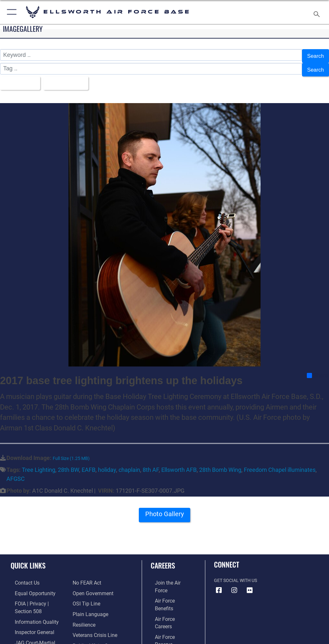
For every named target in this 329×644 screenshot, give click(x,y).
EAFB (89, 464)
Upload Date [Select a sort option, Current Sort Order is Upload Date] (69, 78)
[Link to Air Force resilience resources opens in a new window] (82, 606)
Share (318, 369)
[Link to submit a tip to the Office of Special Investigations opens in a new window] (84, 586)
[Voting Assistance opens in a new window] (91, 636)
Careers (163, 559)
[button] (10, 12)
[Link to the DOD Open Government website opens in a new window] (91, 576)
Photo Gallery (164, 510)
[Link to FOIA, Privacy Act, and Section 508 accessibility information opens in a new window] (38, 596)
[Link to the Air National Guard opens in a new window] (169, 616)
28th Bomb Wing (220, 464)
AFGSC (16, 473)
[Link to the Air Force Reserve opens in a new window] (168, 606)
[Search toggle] (318, 12)
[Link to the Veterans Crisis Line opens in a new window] (92, 616)
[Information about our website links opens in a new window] (26, 636)
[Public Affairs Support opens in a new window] (94, 626)
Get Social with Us (236, 574)
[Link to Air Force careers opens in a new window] (168, 596)
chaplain (129, 464)
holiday (107, 464)
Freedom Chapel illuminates (280, 464)
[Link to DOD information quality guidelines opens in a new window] (30, 606)
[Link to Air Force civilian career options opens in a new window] (165, 626)
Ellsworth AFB (179, 464)
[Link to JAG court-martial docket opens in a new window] (36, 626)
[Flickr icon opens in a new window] (250, 584)
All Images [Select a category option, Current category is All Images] (19, 78)
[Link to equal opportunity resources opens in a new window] (29, 586)
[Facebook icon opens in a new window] (219, 584)
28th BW (68, 464)
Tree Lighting (39, 464)
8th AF (151, 464)
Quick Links (28, 559)
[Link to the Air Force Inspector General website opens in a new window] (28, 616)
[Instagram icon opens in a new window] (234, 584)
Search (315, 55)
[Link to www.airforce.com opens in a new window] (168, 576)
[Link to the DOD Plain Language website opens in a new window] (88, 596)
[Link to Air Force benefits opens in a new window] (168, 586)
